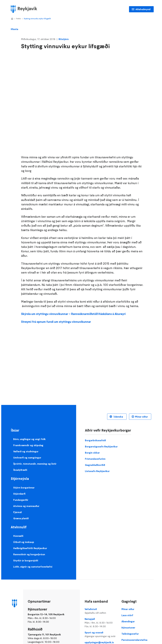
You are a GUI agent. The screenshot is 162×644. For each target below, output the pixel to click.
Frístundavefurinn (95, 459)
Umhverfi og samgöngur (27, 458)
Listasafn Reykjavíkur (97, 471)
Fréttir (18, 19)
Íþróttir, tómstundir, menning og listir (35, 464)
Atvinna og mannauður (26, 506)
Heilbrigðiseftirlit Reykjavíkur (30, 548)
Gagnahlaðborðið (95, 465)
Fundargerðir (21, 500)
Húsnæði (18, 536)
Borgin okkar (92, 453)
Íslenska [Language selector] (118, 417)
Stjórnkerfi (19, 494)
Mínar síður (141, 417)
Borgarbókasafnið (95, 440)
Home (12, 19)
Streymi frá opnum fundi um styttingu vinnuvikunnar (56, 322)
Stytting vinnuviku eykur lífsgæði (37, 19)
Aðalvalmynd (143, 9)
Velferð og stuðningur (26, 451)
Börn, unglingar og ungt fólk (29, 439)
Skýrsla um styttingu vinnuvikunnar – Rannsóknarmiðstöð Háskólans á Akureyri (73, 314)
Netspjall (101, 623)
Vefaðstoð (101, 611)
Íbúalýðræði (20, 470)
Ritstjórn (64, 39)
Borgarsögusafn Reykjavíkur (101, 446)
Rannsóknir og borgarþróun (29, 554)
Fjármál (17, 512)
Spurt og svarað (101, 634)
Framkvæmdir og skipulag (28, 445)
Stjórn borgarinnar (24, 488)
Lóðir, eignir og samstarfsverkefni (33, 567)
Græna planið (21, 518)
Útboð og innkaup (24, 542)
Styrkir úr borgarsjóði (26, 560)
